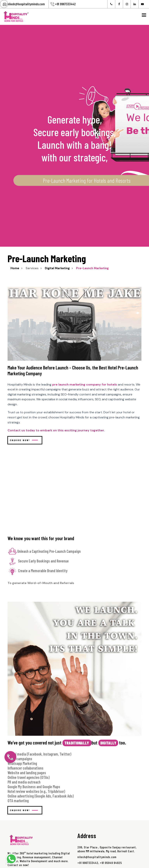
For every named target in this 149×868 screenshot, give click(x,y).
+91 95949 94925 (111, 863)
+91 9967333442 (65, 4)
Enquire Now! (24, 440)
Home (15, 268)
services (32, 268)
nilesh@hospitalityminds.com (26, 4)
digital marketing (57, 268)
